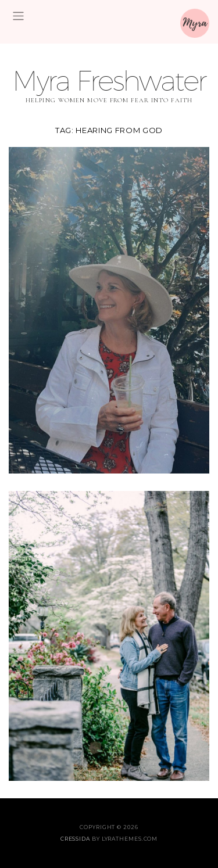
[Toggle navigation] (18, 16)
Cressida (75, 839)
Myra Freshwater (109, 80)
